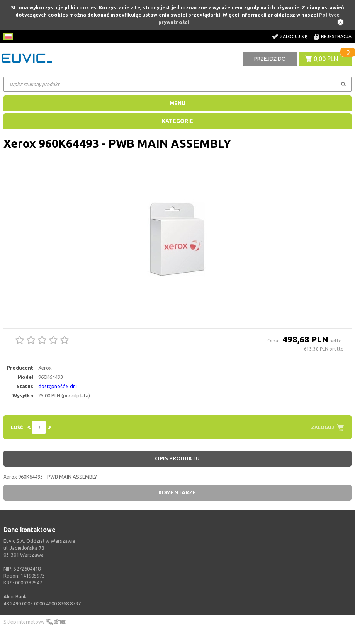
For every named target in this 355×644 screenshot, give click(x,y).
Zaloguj (323, 427)
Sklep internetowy (24, 622)
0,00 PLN (326, 59)
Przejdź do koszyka (270, 61)
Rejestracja (336, 37)
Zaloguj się (294, 37)
